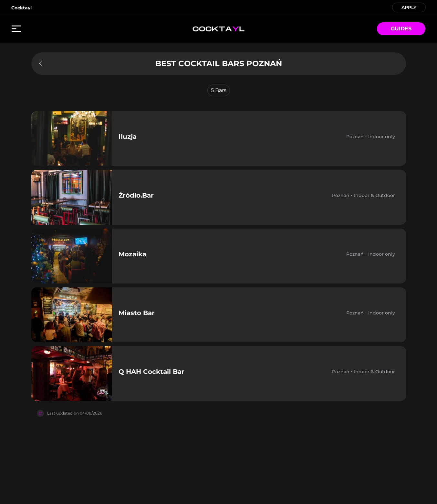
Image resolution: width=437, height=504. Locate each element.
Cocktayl (21, 8)
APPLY (409, 7)
